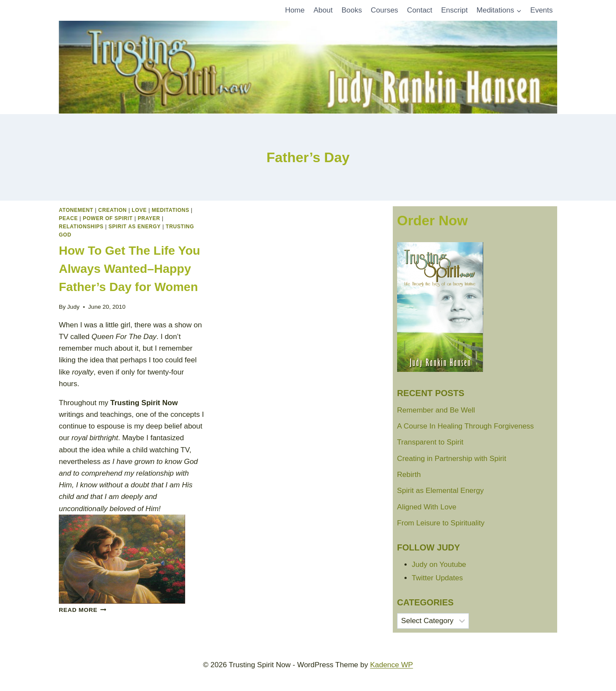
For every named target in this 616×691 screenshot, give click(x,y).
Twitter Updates (437, 578)
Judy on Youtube (439, 565)
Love (140, 210)
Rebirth (409, 475)
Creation (112, 210)
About (323, 10)
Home (295, 10)
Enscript (454, 10)
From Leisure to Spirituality (441, 523)
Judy (73, 307)
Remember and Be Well (436, 410)
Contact (420, 10)
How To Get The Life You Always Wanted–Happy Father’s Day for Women (130, 269)
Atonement (76, 210)
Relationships (81, 227)
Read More (83, 610)
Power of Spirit (107, 218)
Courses (384, 10)
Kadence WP (391, 665)
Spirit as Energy (135, 227)
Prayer (149, 218)
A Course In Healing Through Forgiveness (465, 426)
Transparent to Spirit (430, 442)
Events (542, 10)
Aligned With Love (427, 507)
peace (68, 218)
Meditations (171, 210)
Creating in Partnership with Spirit (452, 459)
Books (351, 10)
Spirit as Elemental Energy (440, 491)
